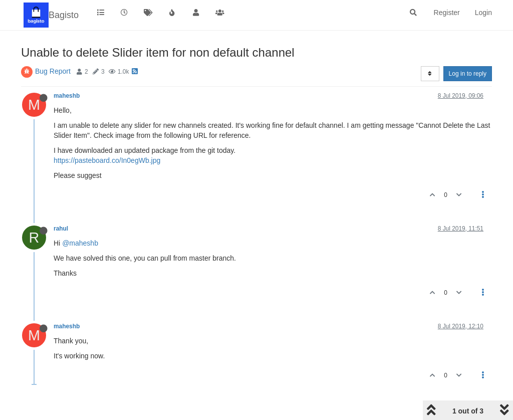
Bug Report (53, 71)
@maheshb (80, 243)
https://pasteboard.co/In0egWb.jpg (107, 160)
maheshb (67, 96)
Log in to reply (468, 74)
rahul (61, 229)
